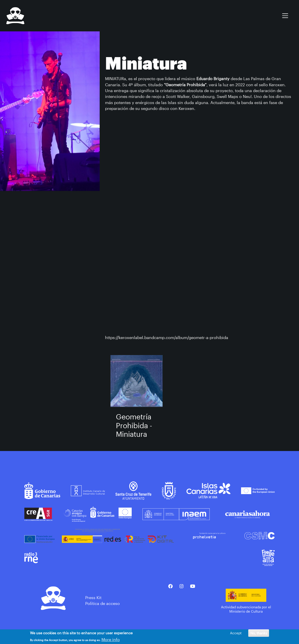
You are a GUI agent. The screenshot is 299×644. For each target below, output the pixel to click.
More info (111, 639)
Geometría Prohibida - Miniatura (134, 425)
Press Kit (93, 598)
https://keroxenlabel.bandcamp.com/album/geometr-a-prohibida (167, 337)
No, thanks (259, 633)
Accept (236, 633)
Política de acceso (102, 603)
